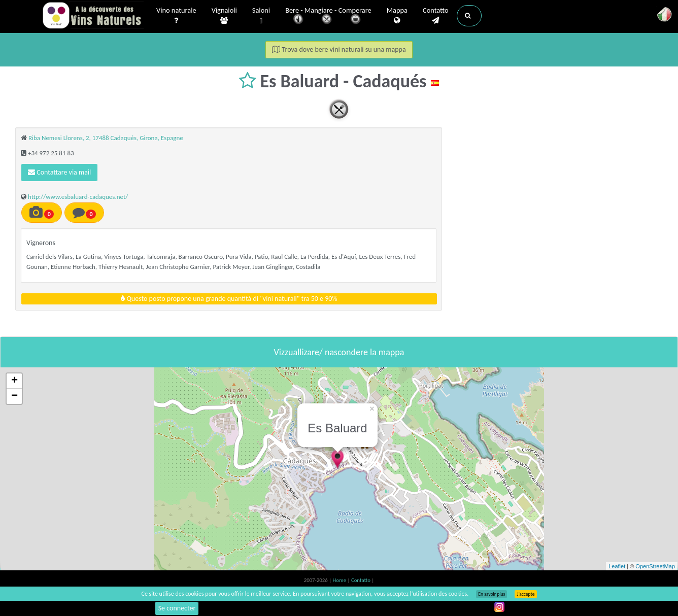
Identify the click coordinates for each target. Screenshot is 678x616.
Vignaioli (224, 16)
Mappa (397, 16)
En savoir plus (491, 594)
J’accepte (526, 594)
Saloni (261, 16)
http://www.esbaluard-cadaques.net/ (78, 197)
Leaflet (617, 566)
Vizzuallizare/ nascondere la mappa (339, 352)
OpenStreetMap (655, 566)
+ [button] (14, 381)
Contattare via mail (59, 172)
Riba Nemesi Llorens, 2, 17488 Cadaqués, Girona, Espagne (106, 138)
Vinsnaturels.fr (93, 16)
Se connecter (177, 608)
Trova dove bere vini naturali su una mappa (339, 49)
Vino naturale (176, 16)
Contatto (436, 16)
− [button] (14, 396)
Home (340, 580)
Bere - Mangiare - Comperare (328, 16)
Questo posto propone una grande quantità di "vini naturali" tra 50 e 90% (229, 299)
